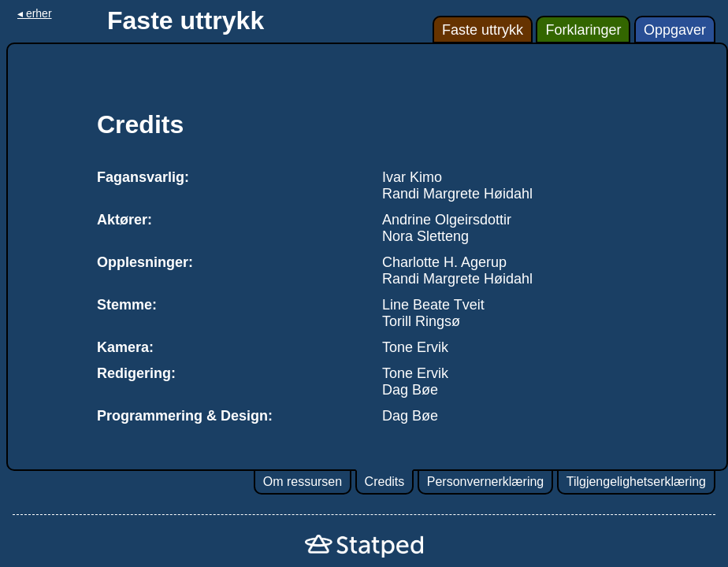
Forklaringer (583, 30)
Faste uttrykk (483, 30)
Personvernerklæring (486, 482)
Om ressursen (303, 482)
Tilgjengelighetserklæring (636, 482)
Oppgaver (675, 30)
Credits (385, 482)
